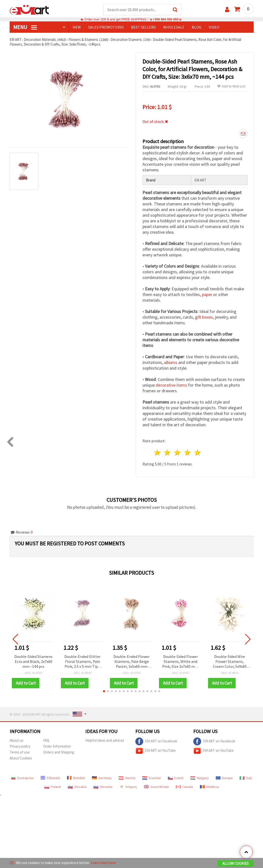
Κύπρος (128, 787)
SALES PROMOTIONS (106, 27)
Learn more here (103, 863)
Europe (224, 778)
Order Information (57, 746)
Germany (102, 778)
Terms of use (20, 752)
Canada (184, 787)
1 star (157, 453)
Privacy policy (20, 746)
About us (17, 741)
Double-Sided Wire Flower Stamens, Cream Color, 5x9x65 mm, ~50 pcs (230, 662)
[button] (104, 691)
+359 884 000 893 (166, 20)
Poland (53, 787)
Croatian (152, 778)
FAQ (46, 741)
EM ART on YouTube (156, 751)
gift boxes (204, 317)
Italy (246, 778)
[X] (12, 863)
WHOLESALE (174, 27)
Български (22, 778)
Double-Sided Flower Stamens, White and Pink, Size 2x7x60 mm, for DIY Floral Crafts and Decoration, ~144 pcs (181, 662)
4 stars (188, 453)
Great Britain (156, 787)
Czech (176, 778)
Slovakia (77, 787)
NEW (77, 27)
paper (207, 295)
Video (214, 27)
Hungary (200, 778)
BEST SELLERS (143, 27)
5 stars (198, 453)
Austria (127, 778)
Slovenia (103, 787)
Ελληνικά (50, 778)
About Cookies (21, 758)
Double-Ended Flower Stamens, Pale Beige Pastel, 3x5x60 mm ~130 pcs (131, 662)
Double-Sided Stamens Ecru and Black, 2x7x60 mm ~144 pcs (33, 662)
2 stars (167, 453)
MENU (25, 27)
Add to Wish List (231, 87)
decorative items (171, 385)
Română (76, 778)
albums (171, 363)
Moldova (209, 787)
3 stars (178, 453)
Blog (197, 27)
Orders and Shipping (59, 752)
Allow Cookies (236, 863)
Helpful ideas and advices (105, 741)
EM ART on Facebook (156, 742)
